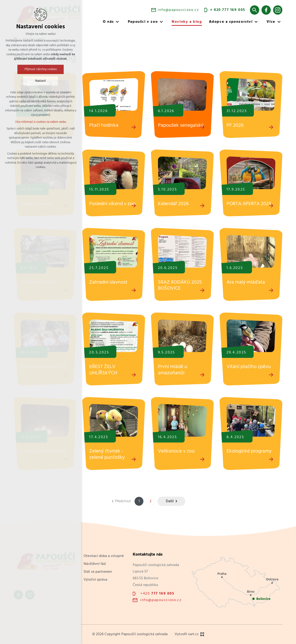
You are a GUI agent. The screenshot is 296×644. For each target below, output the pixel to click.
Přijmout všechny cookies (41, 69)
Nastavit (41, 81)
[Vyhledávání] (255, 10)
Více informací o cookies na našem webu (41, 122)
